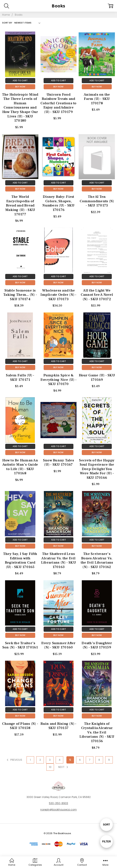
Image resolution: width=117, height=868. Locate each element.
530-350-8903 (58, 803)
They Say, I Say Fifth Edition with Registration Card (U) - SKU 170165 (20, 560)
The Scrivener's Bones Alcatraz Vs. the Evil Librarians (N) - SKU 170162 (97, 560)
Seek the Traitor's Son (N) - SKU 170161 (20, 645)
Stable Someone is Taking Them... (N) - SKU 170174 (20, 295)
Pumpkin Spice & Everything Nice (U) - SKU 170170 (58, 380)
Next (64, 767)
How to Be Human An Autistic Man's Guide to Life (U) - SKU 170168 (20, 467)
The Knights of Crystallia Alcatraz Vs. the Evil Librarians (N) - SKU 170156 (97, 732)
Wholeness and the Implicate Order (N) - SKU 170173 (58, 295)
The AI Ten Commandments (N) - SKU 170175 (97, 201)
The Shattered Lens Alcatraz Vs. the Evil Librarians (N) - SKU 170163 (58, 560)
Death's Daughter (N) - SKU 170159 (97, 645)
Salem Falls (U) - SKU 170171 (20, 378)
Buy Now (20, 87)
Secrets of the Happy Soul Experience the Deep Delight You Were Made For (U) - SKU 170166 (97, 469)
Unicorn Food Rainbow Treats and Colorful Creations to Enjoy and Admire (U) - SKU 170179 (58, 103)
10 (50, 767)
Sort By (7, 23)
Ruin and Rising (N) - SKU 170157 (58, 726)
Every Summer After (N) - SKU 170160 (58, 645)
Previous (14, 760)
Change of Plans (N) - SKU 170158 (20, 726)
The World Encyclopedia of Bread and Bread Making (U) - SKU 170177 (20, 205)
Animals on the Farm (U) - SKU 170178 (97, 99)
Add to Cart (20, 80)
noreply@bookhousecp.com (58, 810)
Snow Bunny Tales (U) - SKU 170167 (58, 463)
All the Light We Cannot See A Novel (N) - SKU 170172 (97, 295)
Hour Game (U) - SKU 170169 (97, 378)
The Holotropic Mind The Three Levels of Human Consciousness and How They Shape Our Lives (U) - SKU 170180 (20, 108)
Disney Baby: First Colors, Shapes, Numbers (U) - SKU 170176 (58, 203)
